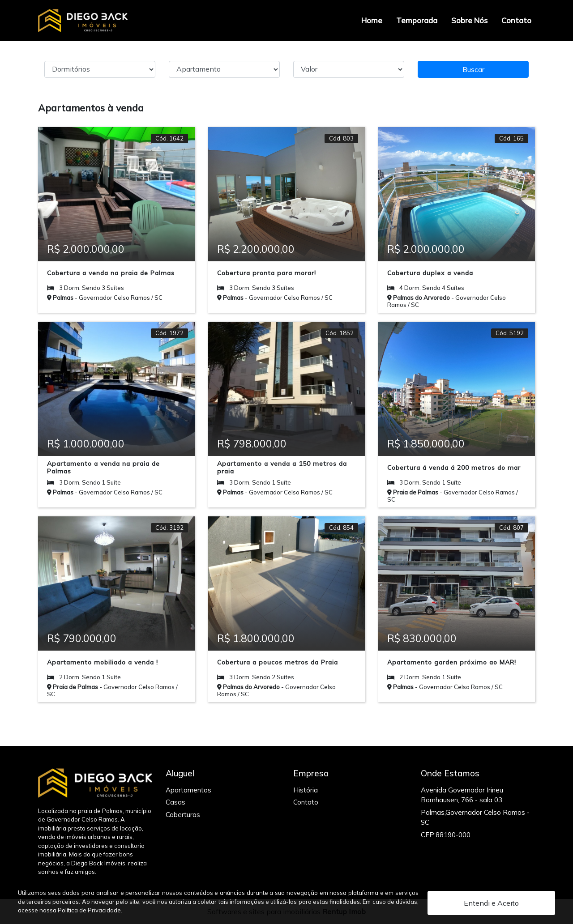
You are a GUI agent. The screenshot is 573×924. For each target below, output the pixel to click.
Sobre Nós (469, 20)
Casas (175, 802)
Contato (516, 20)
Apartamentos (188, 790)
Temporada (417, 20)
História (306, 790)
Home (372, 20)
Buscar (473, 69)
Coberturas (183, 815)
